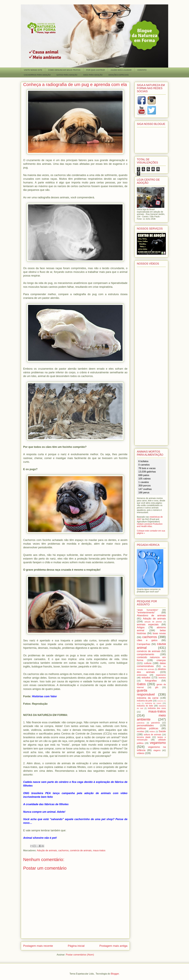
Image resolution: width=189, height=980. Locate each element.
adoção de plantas (153, 622)
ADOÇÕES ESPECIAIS (118, 75)
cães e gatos (147, 640)
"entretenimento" (146, 613)
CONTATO (142, 70)
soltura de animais (152, 735)
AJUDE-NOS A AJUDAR (121, 70)
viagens (157, 750)
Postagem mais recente (38, 946)
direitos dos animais (151, 671)
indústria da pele (145, 701)
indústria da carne (148, 698)
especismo (161, 675)
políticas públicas (148, 728)
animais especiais (148, 624)
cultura (148, 663)
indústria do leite (145, 706)
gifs (157, 687)
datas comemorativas (151, 665)
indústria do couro (153, 703)
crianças (161, 660)
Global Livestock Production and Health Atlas (150, 525)
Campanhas (144, 644)
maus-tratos (99, 850)
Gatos (141, 684)
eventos (162, 678)
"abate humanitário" (148, 610)
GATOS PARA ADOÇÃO (67, 75)
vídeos (140, 753)
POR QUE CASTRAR (96, 70)
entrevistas (142, 675)
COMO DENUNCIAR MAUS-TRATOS (64, 70)
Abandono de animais (151, 615)
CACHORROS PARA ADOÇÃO (37, 75)
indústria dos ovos (157, 708)
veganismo (158, 743)
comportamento (146, 654)
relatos (152, 732)
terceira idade (144, 737)
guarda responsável (146, 692)
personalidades (145, 725)
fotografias (151, 681)
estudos (146, 678)
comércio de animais (81, 850)
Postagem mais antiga (113, 946)
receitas (140, 731)
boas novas (159, 633)
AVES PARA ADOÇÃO (93, 75)
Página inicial (76, 946)
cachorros (63, 850)
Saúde (162, 731)
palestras (141, 723)
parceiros (156, 723)
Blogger (115, 974)
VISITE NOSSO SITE (33, 70)
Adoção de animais (47, 850)
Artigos (141, 627)
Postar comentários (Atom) (80, 955)
